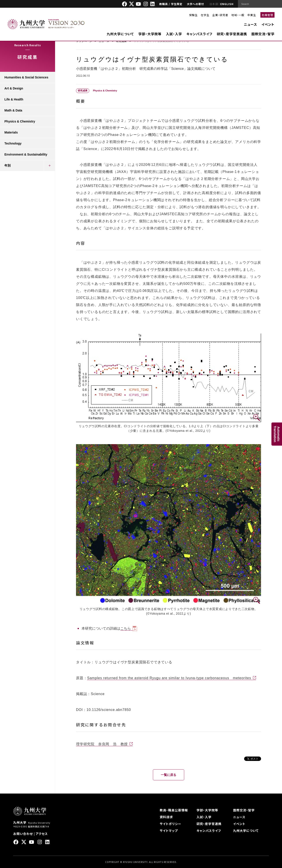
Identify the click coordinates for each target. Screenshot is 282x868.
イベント (268, 24)
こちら (126, 628)
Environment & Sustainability (26, 154)
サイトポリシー (171, 824)
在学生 (205, 15)
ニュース (250, 24)
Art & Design (14, 88)
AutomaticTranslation (277, 434)
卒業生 (252, 15)
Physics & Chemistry (20, 121)
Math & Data (13, 110)
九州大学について (120, 34)
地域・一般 (238, 15)
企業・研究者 (220, 15)
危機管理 (267, 15)
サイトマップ (169, 831)
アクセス (42, 834)
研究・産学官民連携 (232, 34)
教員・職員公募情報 (174, 810)
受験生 (193, 15)
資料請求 (166, 817)
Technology (13, 143)
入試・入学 (174, 34)
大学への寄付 (195, 4)
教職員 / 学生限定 (171, 4)
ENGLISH (227, 4)
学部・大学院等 (150, 34)
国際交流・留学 (263, 34)
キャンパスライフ (199, 34)
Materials (11, 132)
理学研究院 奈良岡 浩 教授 (102, 744)
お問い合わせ (23, 834)
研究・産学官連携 (209, 824)
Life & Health (14, 99)
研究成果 (121, 41)
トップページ (84, 41)
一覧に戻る (169, 775)
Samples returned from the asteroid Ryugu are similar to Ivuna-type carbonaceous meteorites (169, 678)
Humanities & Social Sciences (26, 77)
